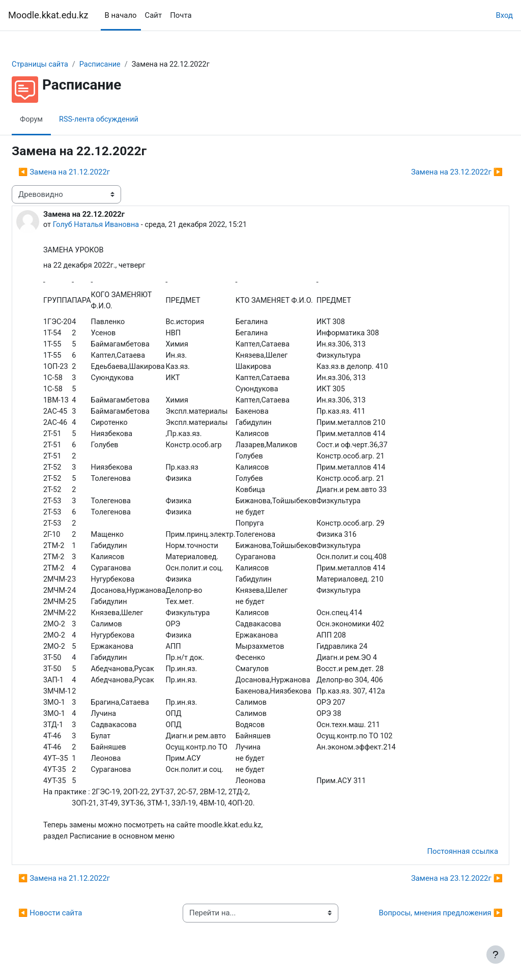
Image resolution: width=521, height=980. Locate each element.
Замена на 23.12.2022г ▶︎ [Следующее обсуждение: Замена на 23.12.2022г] (432, 172)
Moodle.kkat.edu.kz (48, 15)
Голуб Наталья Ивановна (122, 225)
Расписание (127, 65)
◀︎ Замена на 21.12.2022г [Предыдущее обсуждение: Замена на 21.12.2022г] (89, 172)
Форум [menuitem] (56, 120)
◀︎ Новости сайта (75, 924)
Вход (504, 15)
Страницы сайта (65, 65)
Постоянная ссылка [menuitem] (438, 862)
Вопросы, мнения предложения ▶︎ (416, 924)
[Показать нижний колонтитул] (496, 955)
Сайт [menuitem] (154, 15)
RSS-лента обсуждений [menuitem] (125, 120)
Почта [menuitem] (181, 15)
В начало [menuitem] (121, 15)
